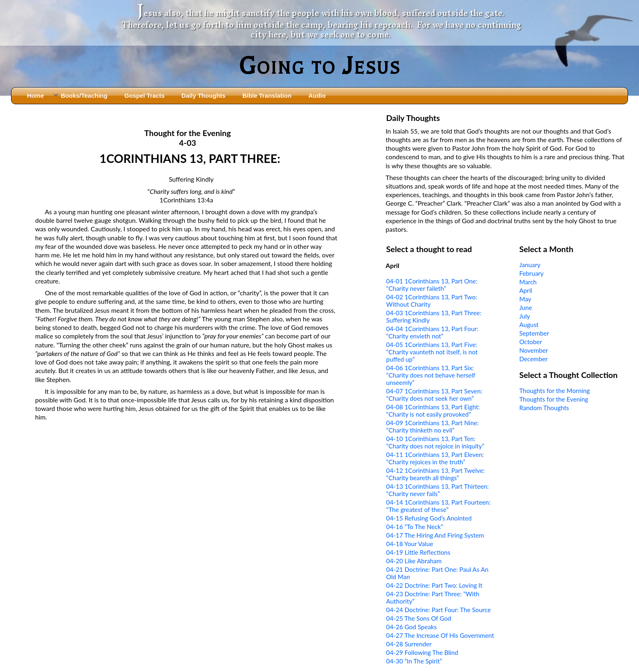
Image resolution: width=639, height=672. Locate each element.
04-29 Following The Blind (422, 652)
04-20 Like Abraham (414, 561)
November (533, 350)
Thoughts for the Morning (554, 391)
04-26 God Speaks (412, 627)
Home (35, 96)
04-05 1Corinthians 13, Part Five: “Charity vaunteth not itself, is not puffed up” (432, 352)
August (529, 325)
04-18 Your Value (410, 544)
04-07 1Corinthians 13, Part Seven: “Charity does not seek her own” (434, 395)
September (534, 333)
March (528, 282)
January (530, 265)
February (531, 273)
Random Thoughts (544, 408)
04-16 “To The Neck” (415, 527)
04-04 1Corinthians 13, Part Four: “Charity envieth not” (432, 332)
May (525, 299)
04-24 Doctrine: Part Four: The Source (439, 610)
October (531, 342)
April (526, 290)
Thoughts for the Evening (554, 399)
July (524, 316)
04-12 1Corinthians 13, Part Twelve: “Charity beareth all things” (436, 474)
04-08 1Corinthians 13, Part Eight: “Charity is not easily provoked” (433, 411)
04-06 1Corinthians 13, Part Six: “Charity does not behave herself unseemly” (431, 375)
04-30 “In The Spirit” (414, 661)
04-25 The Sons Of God (419, 618)
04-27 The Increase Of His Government (440, 635)
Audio (317, 96)
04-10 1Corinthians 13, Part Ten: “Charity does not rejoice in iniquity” (435, 442)
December (533, 359)
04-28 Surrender (409, 644)
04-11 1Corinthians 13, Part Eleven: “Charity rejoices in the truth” (435, 458)
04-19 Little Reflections (418, 552)
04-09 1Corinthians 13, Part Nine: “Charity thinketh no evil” (433, 426)
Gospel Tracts (144, 96)
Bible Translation (267, 96)
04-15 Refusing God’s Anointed (429, 518)
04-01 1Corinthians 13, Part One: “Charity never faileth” (432, 285)
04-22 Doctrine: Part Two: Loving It (434, 585)
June (526, 307)
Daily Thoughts (203, 96)
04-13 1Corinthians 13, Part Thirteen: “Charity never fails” (438, 490)
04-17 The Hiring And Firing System (435, 535)
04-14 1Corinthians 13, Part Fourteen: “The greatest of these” (438, 506)
